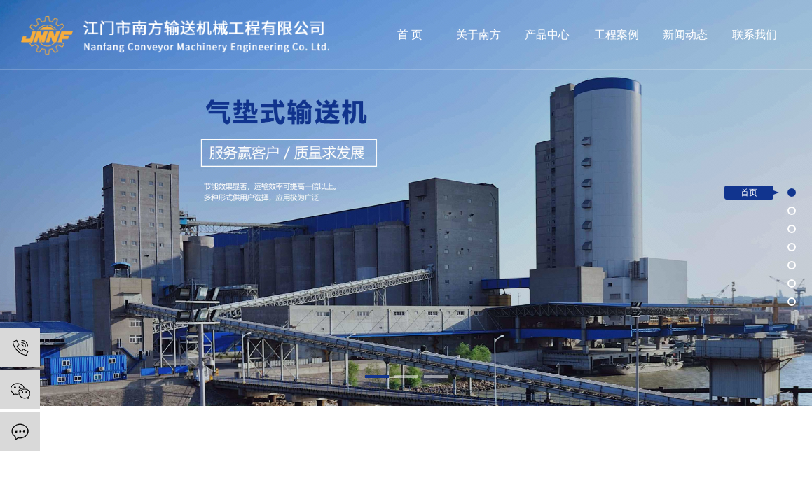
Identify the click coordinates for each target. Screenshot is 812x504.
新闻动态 (685, 35)
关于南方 (479, 35)
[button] (377, 377)
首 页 (410, 35)
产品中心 (547, 35)
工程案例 (617, 35)
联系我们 (755, 35)
